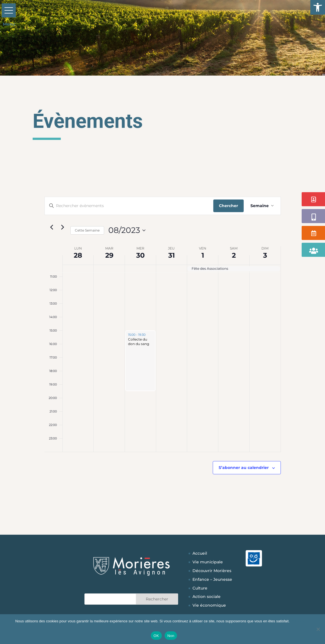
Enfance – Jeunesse (212, 579)
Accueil (200, 553)
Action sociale (207, 597)
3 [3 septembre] (265, 255)
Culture (200, 588)
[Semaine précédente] (52, 227)
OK (156, 636)
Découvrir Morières (212, 571)
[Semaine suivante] (63, 227)
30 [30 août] (140, 255)
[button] (318, 7)
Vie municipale (208, 562)
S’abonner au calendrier (244, 468)
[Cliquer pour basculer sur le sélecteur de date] (127, 230)
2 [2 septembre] (234, 255)
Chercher (228, 206)
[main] (163, 349)
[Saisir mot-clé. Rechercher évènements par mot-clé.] (129, 206)
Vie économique (209, 605)
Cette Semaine (87, 230)
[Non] (318, 629)
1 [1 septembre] (203, 255)
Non (171, 636)
